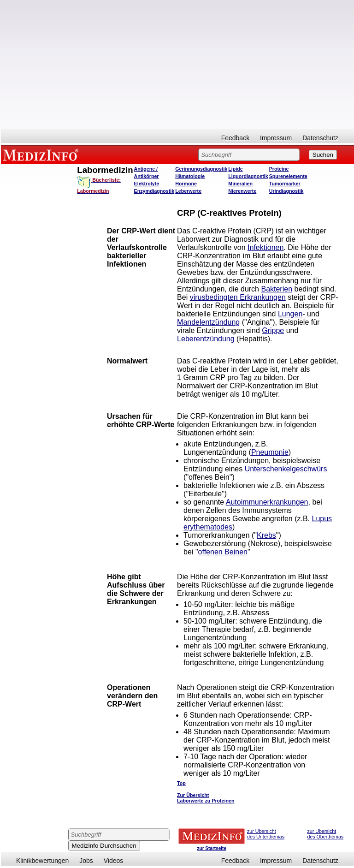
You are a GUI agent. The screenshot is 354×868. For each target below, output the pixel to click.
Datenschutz (320, 138)
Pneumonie (270, 452)
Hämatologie (190, 176)
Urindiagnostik (286, 191)
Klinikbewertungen (42, 861)
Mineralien (240, 184)
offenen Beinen (223, 552)
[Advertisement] (177, 65)
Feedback (235, 138)
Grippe (273, 330)
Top (181, 783)
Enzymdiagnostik (154, 191)
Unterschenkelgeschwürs (286, 469)
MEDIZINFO (42, 155)
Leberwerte (188, 191)
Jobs (86, 861)
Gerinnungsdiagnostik (201, 169)
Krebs (266, 535)
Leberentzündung (206, 339)
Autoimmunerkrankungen (267, 502)
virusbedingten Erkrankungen (238, 297)
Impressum (276, 138)
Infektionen (265, 247)
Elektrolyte (147, 184)
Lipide (235, 169)
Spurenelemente (288, 176)
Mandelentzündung (208, 322)
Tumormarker (285, 184)
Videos (114, 861)
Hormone (186, 184)
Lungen (290, 314)
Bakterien (277, 289)
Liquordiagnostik (248, 176)
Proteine (279, 169)
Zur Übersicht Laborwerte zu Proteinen (206, 798)
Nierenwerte (242, 191)
